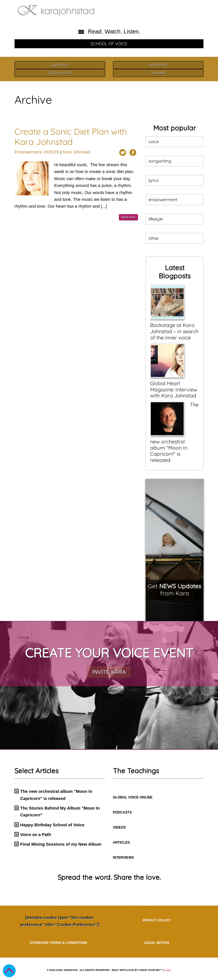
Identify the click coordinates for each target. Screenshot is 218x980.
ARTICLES (121, 843)
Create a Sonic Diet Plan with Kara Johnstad (71, 137)
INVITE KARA (109, 672)
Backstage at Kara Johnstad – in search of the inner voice (174, 331)
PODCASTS (122, 812)
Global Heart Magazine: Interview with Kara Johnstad (174, 389)
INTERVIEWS (123, 858)
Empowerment (28, 152)
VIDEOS (51, 152)
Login (168, 970)
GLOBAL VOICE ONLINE (133, 797)
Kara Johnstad (76, 152)
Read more (128, 217)
